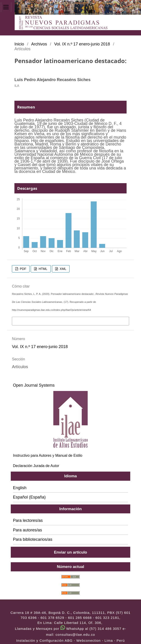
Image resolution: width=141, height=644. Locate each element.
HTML (43, 269)
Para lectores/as (28, 520)
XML (63, 269)
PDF (23, 269)
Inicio (19, 44)
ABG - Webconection (83, 640)
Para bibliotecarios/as (33, 539)
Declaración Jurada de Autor (36, 466)
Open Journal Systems (34, 385)
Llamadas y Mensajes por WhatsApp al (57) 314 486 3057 (68, 629)
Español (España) (29, 497)
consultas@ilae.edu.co (75, 635)
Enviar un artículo (71, 552)
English (20, 488)
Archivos (39, 44)
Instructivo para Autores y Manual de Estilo (48, 455)
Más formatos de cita (32, 321)
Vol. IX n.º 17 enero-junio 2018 (82, 44)
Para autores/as (28, 530)
